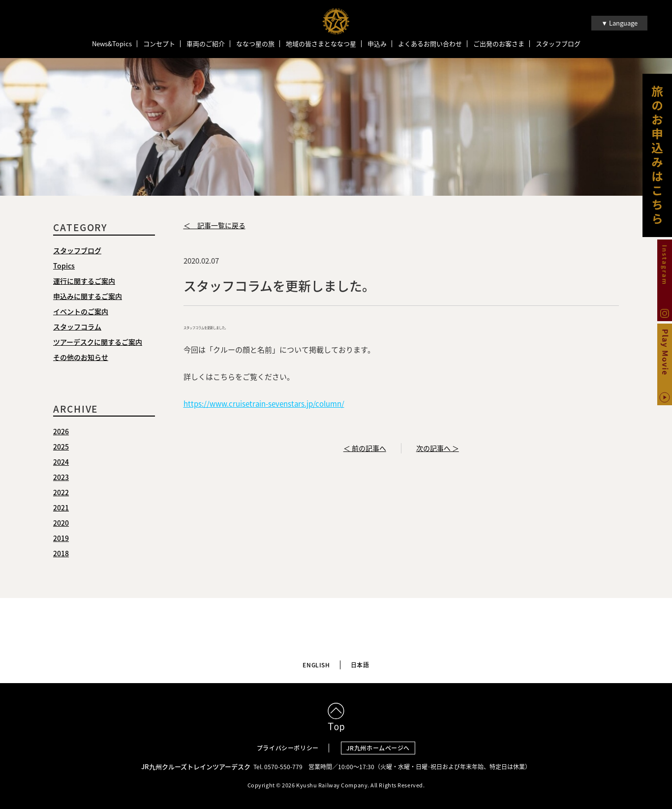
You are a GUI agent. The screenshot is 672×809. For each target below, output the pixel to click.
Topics (64, 266)
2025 (61, 447)
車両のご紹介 (206, 44)
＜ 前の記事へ (365, 448)
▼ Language (619, 23)
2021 (61, 508)
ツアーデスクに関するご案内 (98, 342)
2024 (61, 462)
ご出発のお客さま (499, 44)
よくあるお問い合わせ (430, 44)
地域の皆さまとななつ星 (321, 44)
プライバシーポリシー (288, 748)
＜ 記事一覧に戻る (214, 225)
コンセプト (159, 44)
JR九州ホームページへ (378, 748)
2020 (61, 523)
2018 (61, 553)
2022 (61, 492)
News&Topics (112, 44)
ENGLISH (316, 665)
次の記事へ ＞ (438, 448)
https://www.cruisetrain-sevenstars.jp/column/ (264, 404)
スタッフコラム (77, 327)
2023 (61, 477)
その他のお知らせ (81, 357)
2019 (61, 538)
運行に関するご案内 (84, 281)
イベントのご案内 (81, 311)
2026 (61, 431)
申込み (377, 44)
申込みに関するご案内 (88, 296)
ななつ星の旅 (255, 44)
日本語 (360, 665)
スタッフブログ (558, 44)
